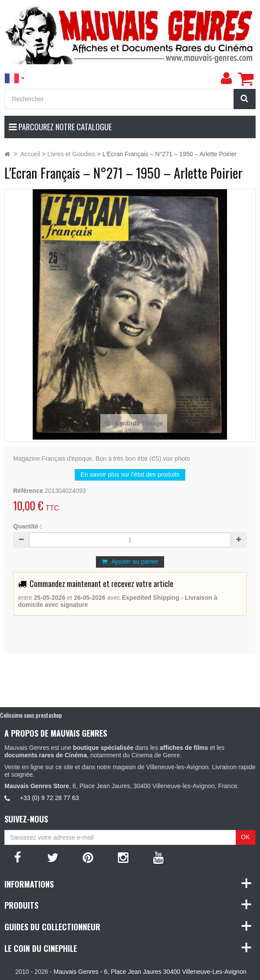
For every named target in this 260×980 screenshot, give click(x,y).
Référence (28, 491)
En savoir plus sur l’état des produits (130, 474)
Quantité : (27, 526)
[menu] (226, 78)
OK (245, 837)
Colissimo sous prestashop (31, 715)
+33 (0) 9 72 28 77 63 (49, 798)
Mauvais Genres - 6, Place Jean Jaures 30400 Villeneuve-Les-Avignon (150, 972)
